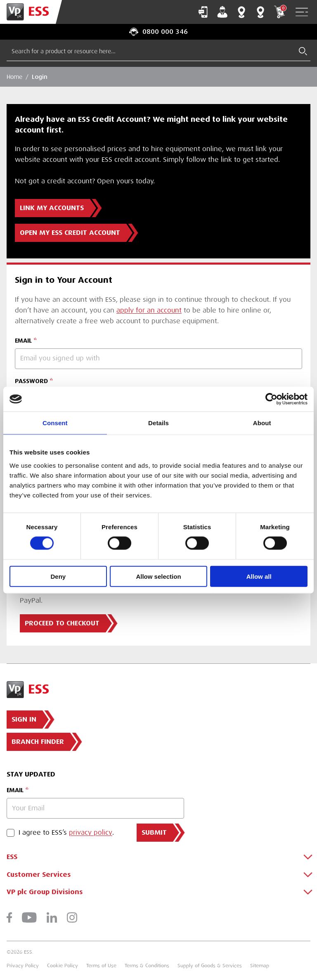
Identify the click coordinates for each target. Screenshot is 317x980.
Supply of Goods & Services (210, 966)
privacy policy (91, 833)
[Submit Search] (303, 51)
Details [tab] (158, 423)
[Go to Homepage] (31, 12)
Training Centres (260, 12)
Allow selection (158, 576)
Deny (58, 576)
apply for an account (149, 310)
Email (15, 790)
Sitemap (260, 966)
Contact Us (203, 12)
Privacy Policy (23, 966)
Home (14, 77)
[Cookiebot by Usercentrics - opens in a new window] (271, 399)
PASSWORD (31, 381)
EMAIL (23, 341)
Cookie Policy (63, 966)
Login (40, 77)
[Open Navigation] (302, 12)
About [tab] (262, 423)
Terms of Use (101, 966)
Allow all (259, 576)
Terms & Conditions (147, 966)
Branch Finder (241, 12)
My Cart (279, 12)
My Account (222, 12)
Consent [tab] (55, 423)
